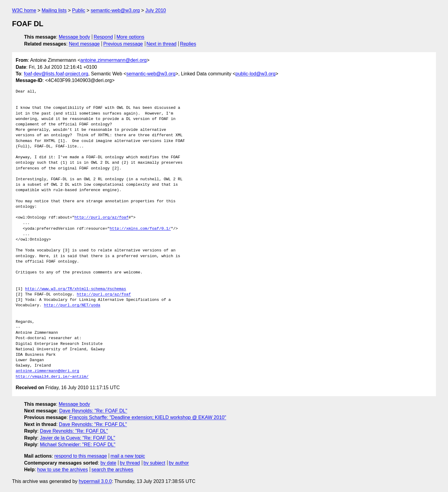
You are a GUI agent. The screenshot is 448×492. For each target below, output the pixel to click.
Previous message (123, 44)
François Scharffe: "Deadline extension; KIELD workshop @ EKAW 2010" (147, 417)
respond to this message (80, 456)
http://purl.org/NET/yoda (72, 305)
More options (131, 37)
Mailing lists (54, 10)
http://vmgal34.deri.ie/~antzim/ (52, 377)
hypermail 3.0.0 (95, 481)
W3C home (24, 10)
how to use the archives (63, 470)
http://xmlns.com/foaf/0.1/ (140, 229)
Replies (188, 44)
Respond (103, 37)
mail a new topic (128, 456)
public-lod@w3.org (256, 74)
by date (108, 463)
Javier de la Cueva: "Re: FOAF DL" (77, 438)
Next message (84, 44)
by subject (154, 463)
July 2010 (156, 10)
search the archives (113, 470)
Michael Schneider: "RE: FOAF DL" (78, 445)
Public (79, 10)
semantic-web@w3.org (115, 10)
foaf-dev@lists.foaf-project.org (56, 74)
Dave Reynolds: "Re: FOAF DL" (93, 411)
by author (179, 463)
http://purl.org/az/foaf (101, 218)
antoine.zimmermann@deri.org (114, 60)
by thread (130, 463)
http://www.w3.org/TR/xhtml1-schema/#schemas (75, 289)
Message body (74, 37)
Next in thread (161, 44)
